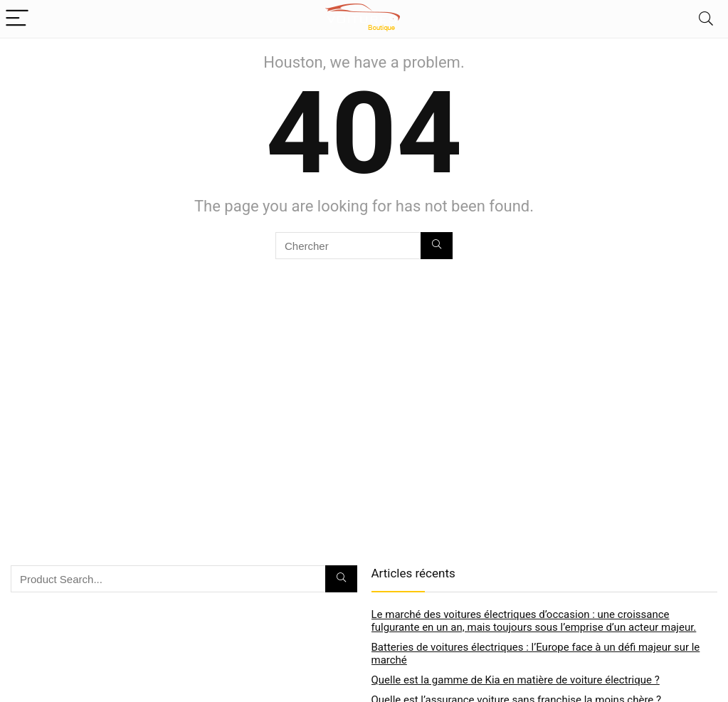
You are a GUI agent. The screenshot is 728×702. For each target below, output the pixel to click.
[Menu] (17, 19)
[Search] (706, 19)
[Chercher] (437, 246)
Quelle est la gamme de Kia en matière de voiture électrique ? (516, 680)
